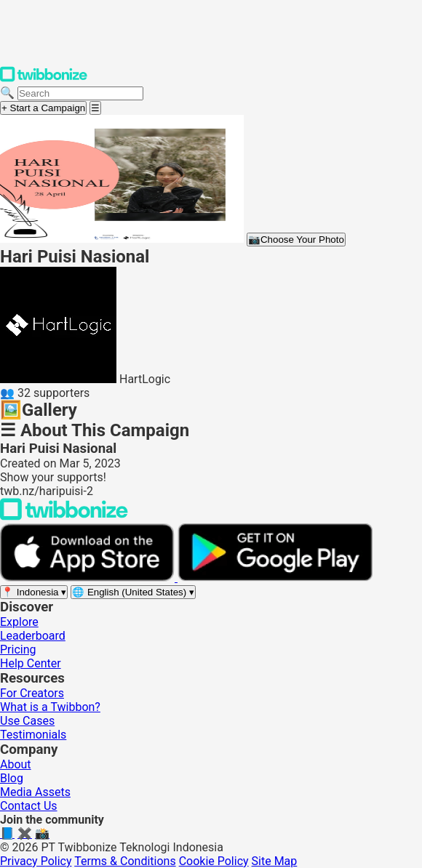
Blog (12, 778)
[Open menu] (95, 108)
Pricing (18, 650)
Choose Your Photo (296, 240)
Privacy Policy (36, 861)
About (16, 764)
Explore (19, 622)
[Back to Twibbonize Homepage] (64, 517)
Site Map (275, 861)
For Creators (32, 693)
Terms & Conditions (125, 861)
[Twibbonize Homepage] (44, 79)
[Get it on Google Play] (275, 578)
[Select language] (133, 592)
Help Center (31, 663)
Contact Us (29, 806)
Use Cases (27, 721)
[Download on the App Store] (89, 578)
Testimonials (33, 735)
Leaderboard (33, 636)
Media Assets (35, 792)
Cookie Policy (214, 861)
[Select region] (34, 592)
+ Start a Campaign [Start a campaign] (43, 108)
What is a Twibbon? (50, 707)
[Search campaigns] (80, 93)
